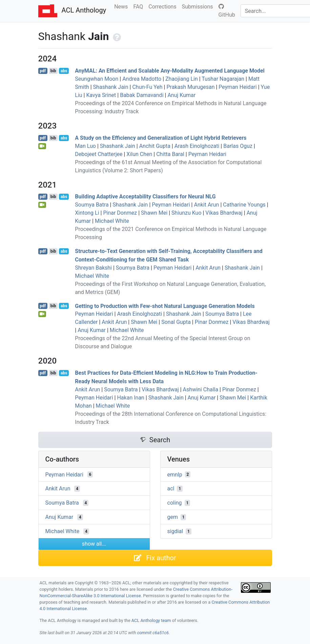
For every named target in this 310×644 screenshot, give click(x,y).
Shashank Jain (111, 87)
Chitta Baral (170, 154)
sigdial (175, 531)
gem (173, 517)
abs (64, 71)
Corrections (164, 6)
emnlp (175, 474)
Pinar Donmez (120, 213)
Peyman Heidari (237, 87)
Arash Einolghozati (197, 146)
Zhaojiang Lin (182, 79)
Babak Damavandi (142, 95)
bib (53, 71)
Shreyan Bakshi (93, 268)
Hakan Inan (130, 398)
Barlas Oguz (238, 146)
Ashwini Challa (201, 389)
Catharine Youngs (244, 205)
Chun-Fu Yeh (147, 87)
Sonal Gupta (176, 322)
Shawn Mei (154, 213)
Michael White (112, 221)
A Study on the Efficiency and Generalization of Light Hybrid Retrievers (161, 138)
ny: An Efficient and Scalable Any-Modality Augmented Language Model (170, 71)
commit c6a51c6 (153, 633)
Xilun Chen (139, 154)
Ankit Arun (206, 205)
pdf (43, 71)
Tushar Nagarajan (223, 79)
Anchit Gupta (155, 146)
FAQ (139, 6)
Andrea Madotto (142, 79)
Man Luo (85, 146)
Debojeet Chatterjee (99, 154)
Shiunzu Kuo (186, 213)
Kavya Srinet (101, 95)
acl (171, 489)
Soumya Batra (92, 205)
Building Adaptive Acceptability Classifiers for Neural (145, 197)
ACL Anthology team (151, 620)
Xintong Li (87, 213)
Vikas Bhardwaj (224, 213)
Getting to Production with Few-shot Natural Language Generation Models (165, 306)
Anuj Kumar (181, 95)
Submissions (199, 6)
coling (175, 503)
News (122, 6)
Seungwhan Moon (97, 79)
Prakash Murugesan (190, 87)
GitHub (227, 11)
